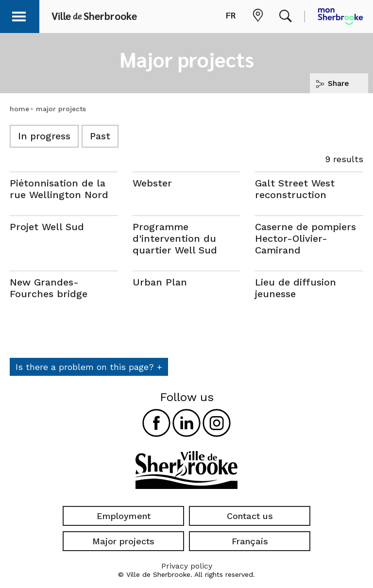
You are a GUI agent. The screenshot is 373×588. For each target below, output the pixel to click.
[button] (20, 15)
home (19, 109)
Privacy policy (187, 566)
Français (250, 541)
